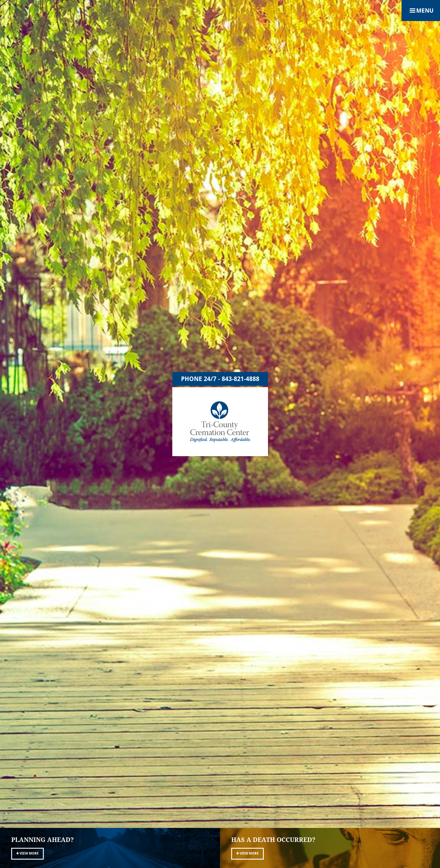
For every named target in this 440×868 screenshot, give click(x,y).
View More (27, 853)
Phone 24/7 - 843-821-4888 (220, 379)
